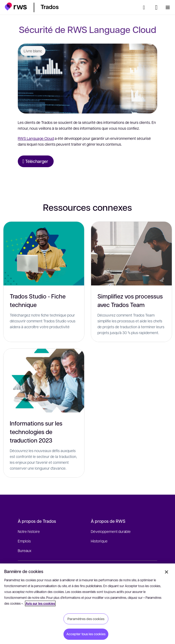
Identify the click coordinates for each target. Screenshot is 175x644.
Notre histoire (29, 531)
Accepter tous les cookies (86, 634)
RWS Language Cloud (36, 138)
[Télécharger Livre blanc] (36, 161)
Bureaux (25, 550)
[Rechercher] (146, 7)
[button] (16, 7)
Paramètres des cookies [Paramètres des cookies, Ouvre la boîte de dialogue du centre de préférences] (86, 619)
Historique (99, 541)
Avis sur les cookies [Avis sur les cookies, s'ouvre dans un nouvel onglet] (40, 603)
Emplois (24, 541)
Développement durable (111, 531)
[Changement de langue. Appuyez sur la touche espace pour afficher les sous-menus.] (156, 7)
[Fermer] (167, 572)
